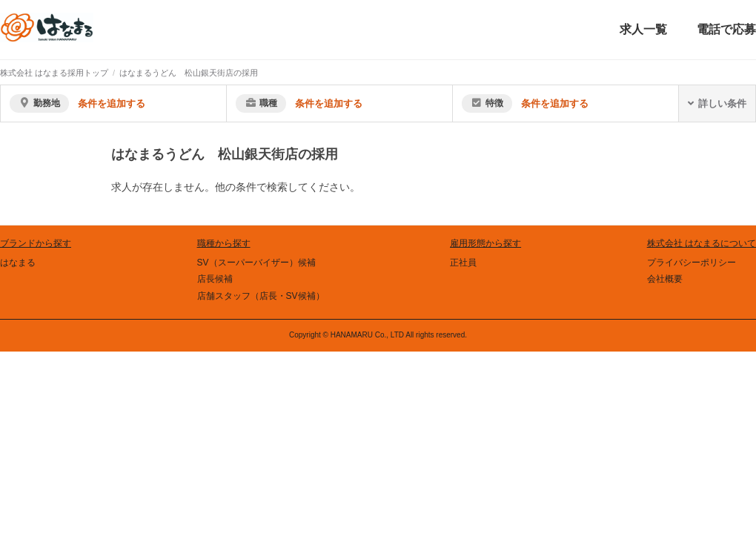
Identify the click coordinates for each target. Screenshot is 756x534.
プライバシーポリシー (692, 263)
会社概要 (665, 279)
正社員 (463, 263)
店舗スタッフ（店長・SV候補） (261, 296)
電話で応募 (726, 29)
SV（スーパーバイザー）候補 (256, 263)
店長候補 (215, 279)
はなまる (18, 263)
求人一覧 (643, 29)
